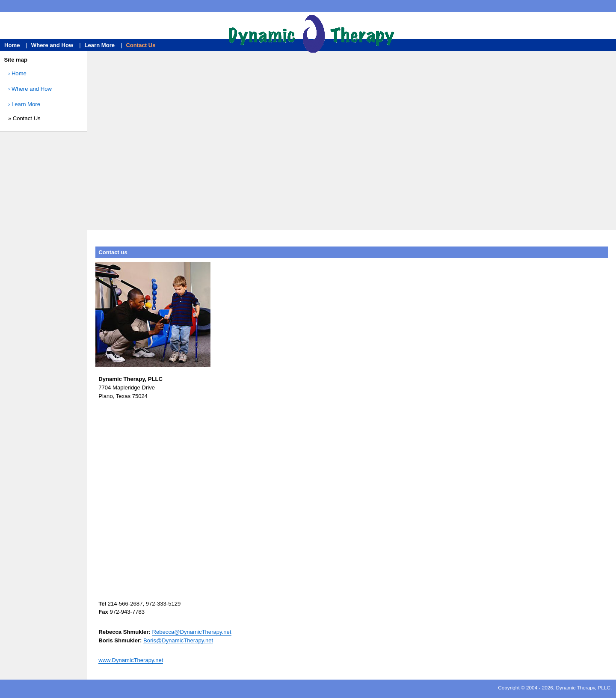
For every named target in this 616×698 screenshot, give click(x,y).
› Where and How (30, 89)
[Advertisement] (352, 143)
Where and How (53, 45)
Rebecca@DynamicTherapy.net (192, 632)
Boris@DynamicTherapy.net (178, 640)
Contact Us (141, 45)
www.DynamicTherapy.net (131, 660)
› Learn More (24, 104)
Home (13, 45)
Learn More (99, 45)
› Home (17, 73)
